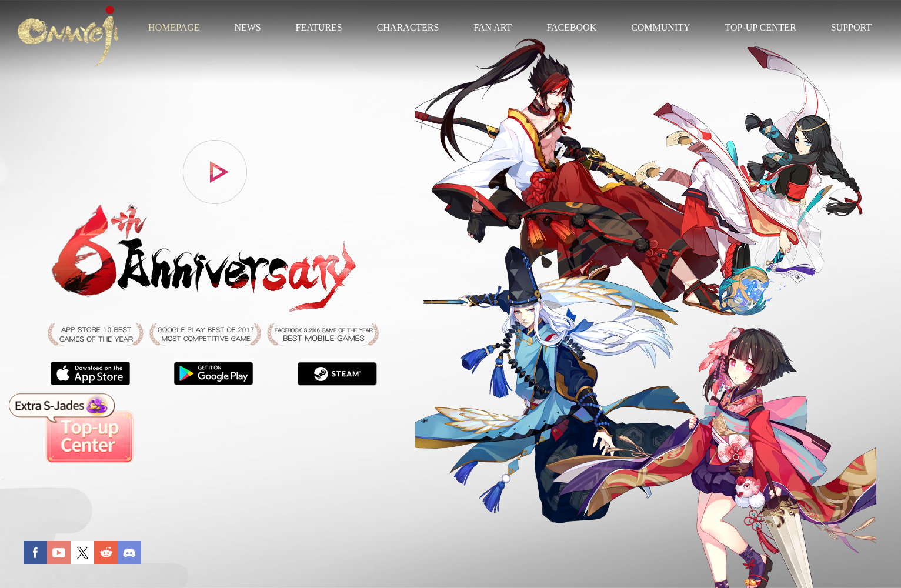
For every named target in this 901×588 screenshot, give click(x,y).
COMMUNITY (660, 27)
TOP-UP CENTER (760, 27)
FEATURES (319, 27)
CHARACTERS (408, 27)
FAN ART (493, 27)
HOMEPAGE (174, 27)
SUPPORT (851, 27)
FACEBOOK (571, 27)
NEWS (247, 27)
